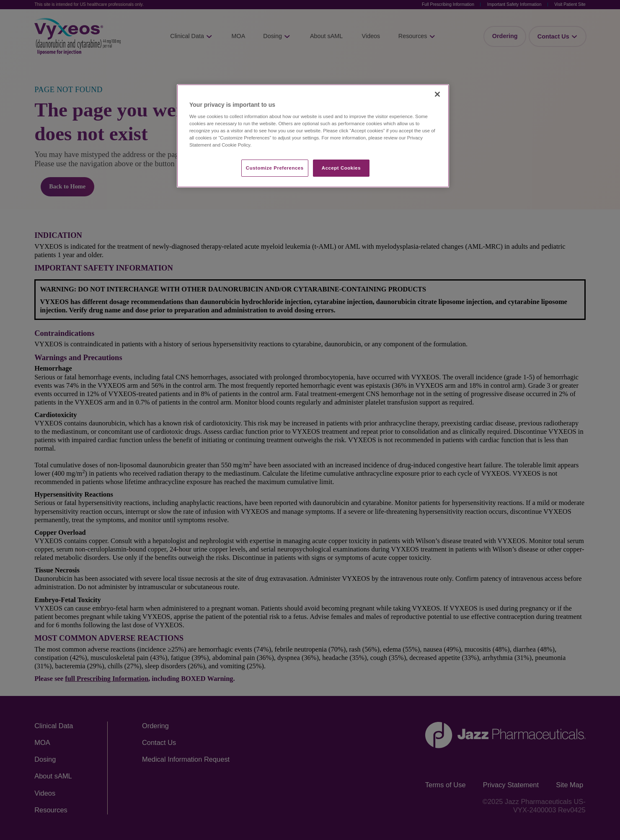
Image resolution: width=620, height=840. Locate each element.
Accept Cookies (341, 168)
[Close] (437, 94)
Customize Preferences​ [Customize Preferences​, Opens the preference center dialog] (275, 168)
